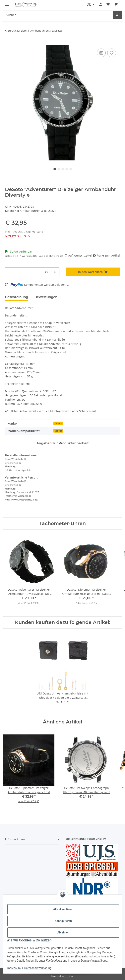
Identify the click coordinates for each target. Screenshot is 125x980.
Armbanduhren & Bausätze (38, 211)
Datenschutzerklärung (38, 968)
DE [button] (89, 4)
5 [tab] (71, 169)
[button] (100, 4)
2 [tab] (59, 169)
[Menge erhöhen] (55, 272)
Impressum (14, 968)
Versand (38, 232)
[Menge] (28, 272)
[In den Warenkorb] (8, 43)
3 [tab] (63, 169)
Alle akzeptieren (63, 909)
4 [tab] (67, 169)
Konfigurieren (63, 921)
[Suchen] (58, 15)
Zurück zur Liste (17, 31)
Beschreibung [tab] (17, 297)
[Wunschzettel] (108, 4)
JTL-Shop (69, 976)
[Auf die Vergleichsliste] (101, 53)
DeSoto (58, 423)
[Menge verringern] (10, 272)
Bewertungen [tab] (46, 297)
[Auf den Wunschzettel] (112, 53)
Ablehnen (63, 932)
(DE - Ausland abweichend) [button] (48, 256)
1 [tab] (55, 169)
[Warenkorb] (116, 4)
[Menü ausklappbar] (7, 2)
